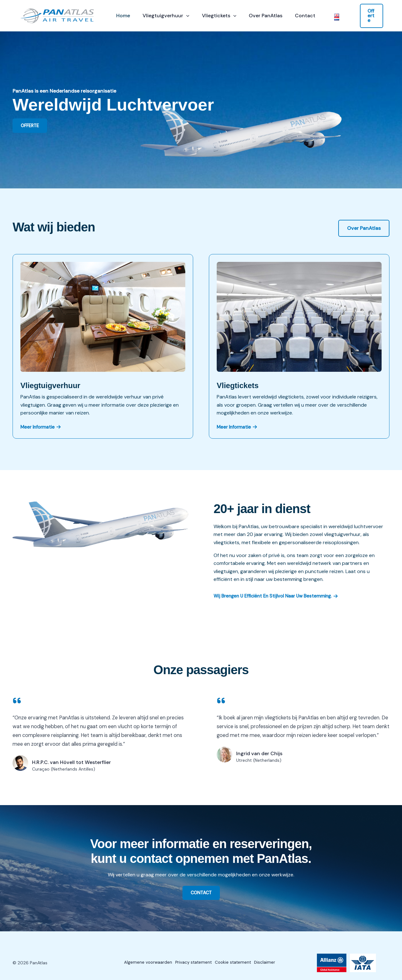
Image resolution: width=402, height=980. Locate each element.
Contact (294, 16)
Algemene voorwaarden (140, 963)
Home (122, 16)
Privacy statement (190, 963)
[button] (182, 16)
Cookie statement (234, 963)
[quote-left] (17, 701)
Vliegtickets (213, 16)
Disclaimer (270, 963)
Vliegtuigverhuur (162, 16)
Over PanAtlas (257, 16)
